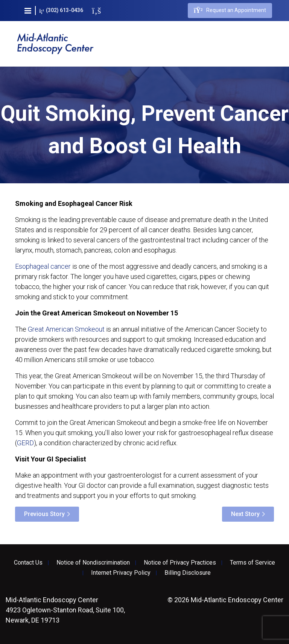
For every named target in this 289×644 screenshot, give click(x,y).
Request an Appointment (230, 11)
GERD (25, 443)
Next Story (245, 514)
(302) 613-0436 (62, 10)
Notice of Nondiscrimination (93, 563)
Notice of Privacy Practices (180, 563)
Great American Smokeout (66, 329)
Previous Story (44, 514)
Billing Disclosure (188, 573)
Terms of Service (252, 563)
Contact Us (28, 563)
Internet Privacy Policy (121, 573)
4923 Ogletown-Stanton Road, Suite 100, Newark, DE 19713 (65, 610)
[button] (28, 11)
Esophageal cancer (43, 266)
